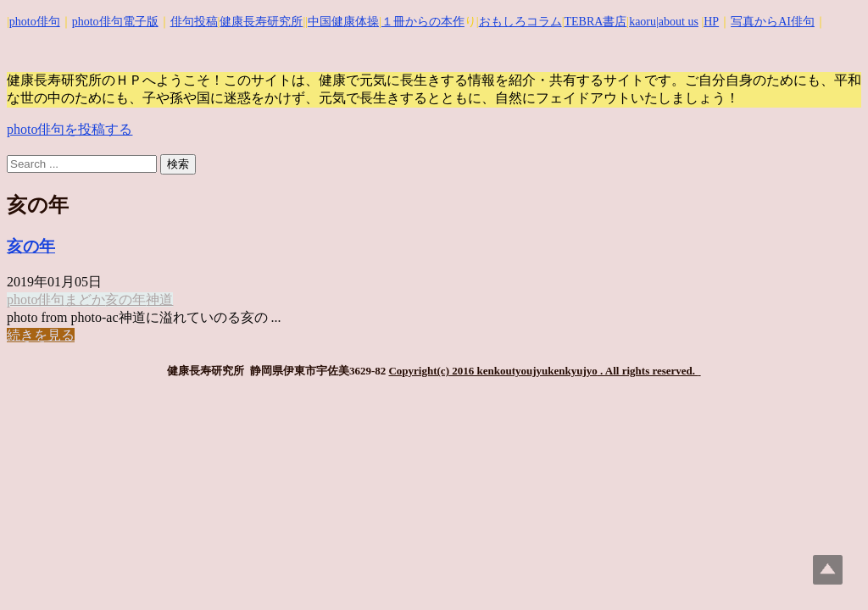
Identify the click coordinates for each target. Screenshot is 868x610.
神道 (159, 299)
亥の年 (31, 246)
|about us (677, 22)
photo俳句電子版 (115, 22)
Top (828, 570)
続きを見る (41, 335)
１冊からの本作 (423, 22)
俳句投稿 (194, 22)
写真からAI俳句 (773, 22)
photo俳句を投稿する (70, 129)
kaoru (643, 22)
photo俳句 (35, 22)
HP (711, 22)
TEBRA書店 (595, 22)
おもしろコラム (520, 22)
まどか (85, 299)
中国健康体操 (343, 22)
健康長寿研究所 (261, 22)
